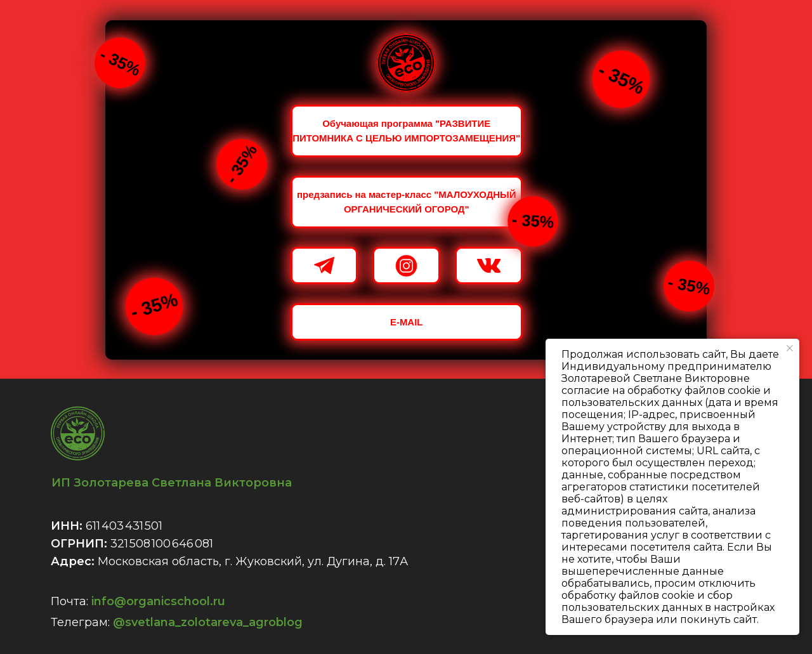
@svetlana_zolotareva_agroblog (208, 622)
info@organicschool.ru (158, 601)
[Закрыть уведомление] (790, 348)
